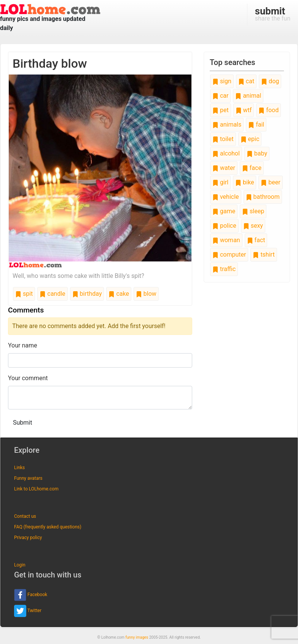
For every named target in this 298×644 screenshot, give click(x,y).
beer (270, 182)
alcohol (226, 153)
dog (270, 81)
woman (226, 240)
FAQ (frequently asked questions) (48, 527)
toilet (223, 139)
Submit (22, 423)
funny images (137, 637)
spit (24, 294)
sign (222, 81)
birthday (87, 294)
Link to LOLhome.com (36, 489)
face (252, 168)
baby (257, 153)
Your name (23, 345)
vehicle (226, 197)
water (224, 168)
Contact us (25, 516)
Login (20, 565)
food (269, 110)
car (220, 96)
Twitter (28, 611)
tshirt (264, 255)
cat (246, 81)
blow (146, 294)
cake (119, 294)
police (224, 226)
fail (256, 125)
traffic (224, 269)
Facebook (31, 595)
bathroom (263, 197)
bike (245, 182)
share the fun (273, 14)
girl (220, 182)
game (224, 211)
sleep (253, 211)
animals (227, 125)
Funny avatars (28, 478)
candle (52, 294)
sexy (253, 226)
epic (250, 139)
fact (256, 240)
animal (248, 96)
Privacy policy (28, 538)
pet (221, 110)
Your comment (28, 378)
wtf (244, 110)
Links (19, 468)
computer (229, 255)
